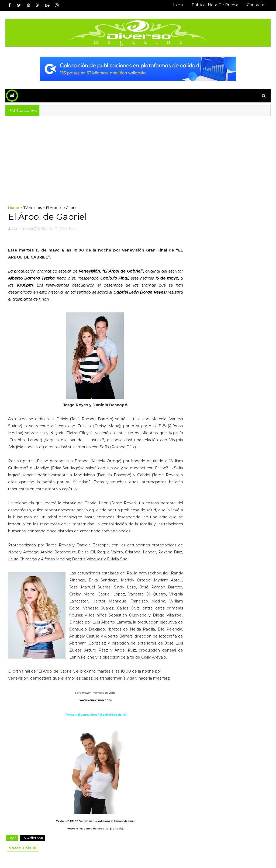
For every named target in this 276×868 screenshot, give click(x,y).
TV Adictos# (32, 838)
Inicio (178, 5)
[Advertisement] (138, 156)
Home (14, 208)
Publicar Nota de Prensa (215, 5)
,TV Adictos (69, 229)
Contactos (257, 5)
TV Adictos (33, 208)
